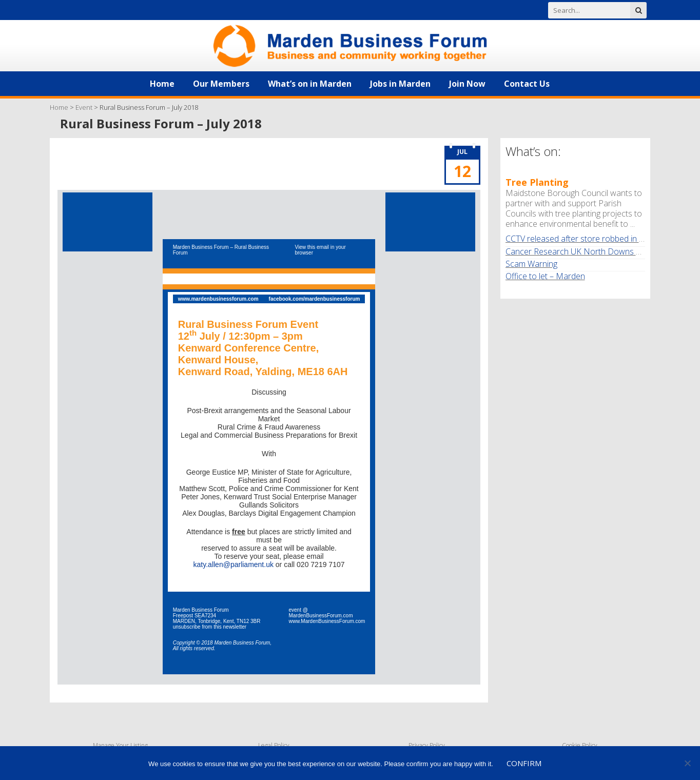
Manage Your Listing (120, 745)
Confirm (524, 763)
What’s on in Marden (310, 84)
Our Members (221, 84)
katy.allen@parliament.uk (234, 564)
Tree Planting (537, 182)
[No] (687, 763)
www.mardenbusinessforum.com (218, 299)
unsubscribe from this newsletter (210, 627)
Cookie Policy (580, 745)
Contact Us (527, 84)
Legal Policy (274, 745)
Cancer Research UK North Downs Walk (579, 251)
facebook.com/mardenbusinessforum (315, 299)
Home (162, 84)
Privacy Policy (427, 745)
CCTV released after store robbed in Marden (587, 239)
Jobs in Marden (400, 84)
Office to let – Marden (545, 276)
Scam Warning (531, 264)
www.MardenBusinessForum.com (327, 621)
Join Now (467, 84)
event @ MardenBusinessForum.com (320, 613)
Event (84, 107)
